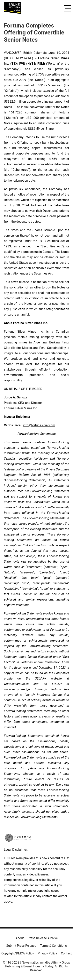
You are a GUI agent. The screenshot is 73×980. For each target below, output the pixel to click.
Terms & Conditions (53, 946)
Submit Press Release (21, 946)
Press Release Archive (43, 938)
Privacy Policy (47, 953)
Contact (66, 953)
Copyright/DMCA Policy (18, 953)
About (20, 938)
